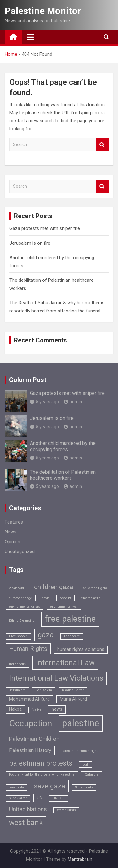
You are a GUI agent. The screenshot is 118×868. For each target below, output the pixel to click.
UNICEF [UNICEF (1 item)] (59, 798)
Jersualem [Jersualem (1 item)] (17, 690)
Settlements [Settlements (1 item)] (84, 787)
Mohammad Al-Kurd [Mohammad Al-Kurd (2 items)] (29, 699)
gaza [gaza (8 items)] (46, 635)
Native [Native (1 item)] (37, 710)
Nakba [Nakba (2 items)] (15, 709)
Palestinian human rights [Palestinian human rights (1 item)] (80, 751)
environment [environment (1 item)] (90, 598)
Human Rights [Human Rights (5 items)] (28, 649)
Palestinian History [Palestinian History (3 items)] (30, 750)
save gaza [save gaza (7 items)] (50, 786)
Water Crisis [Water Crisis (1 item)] (66, 810)
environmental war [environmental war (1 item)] (64, 607)
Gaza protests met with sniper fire (45, 228)
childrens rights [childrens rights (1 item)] (95, 588)
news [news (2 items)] (57, 709)
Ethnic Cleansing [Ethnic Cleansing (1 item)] (22, 621)
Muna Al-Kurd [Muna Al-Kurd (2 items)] (73, 699)
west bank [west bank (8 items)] (26, 823)
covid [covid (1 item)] (46, 598)
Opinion (12, 542)
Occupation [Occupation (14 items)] (31, 724)
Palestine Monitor (43, 11)
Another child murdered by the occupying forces (63, 446)
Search (102, 145)
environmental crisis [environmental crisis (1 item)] (25, 607)
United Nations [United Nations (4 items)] (28, 809)
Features (14, 522)
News (11, 532)
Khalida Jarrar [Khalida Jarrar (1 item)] (73, 690)
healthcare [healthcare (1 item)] (72, 636)
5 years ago (44, 402)
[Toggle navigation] (30, 37)
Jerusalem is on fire (30, 243)
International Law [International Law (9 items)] (65, 663)
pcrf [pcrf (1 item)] (85, 764)
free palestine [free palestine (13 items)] (70, 619)
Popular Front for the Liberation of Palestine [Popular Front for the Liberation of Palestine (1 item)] (42, 774)
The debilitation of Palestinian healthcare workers (63, 475)
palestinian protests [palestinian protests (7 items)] (41, 763)
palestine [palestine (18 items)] (81, 723)
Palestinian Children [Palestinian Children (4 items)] (34, 739)
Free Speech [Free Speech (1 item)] (18, 636)
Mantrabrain (80, 859)
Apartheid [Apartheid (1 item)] (17, 588)
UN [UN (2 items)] (40, 798)
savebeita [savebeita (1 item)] (17, 787)
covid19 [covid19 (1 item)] (65, 598)
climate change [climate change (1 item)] (21, 598)
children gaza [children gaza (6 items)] (53, 587)
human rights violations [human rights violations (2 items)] (81, 649)
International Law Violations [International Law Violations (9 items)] (56, 678)
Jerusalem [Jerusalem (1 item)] (44, 690)
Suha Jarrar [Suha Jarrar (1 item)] (18, 798)
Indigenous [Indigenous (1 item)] (17, 664)
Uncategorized (20, 552)
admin (73, 402)
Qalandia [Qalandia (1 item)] (92, 774)
